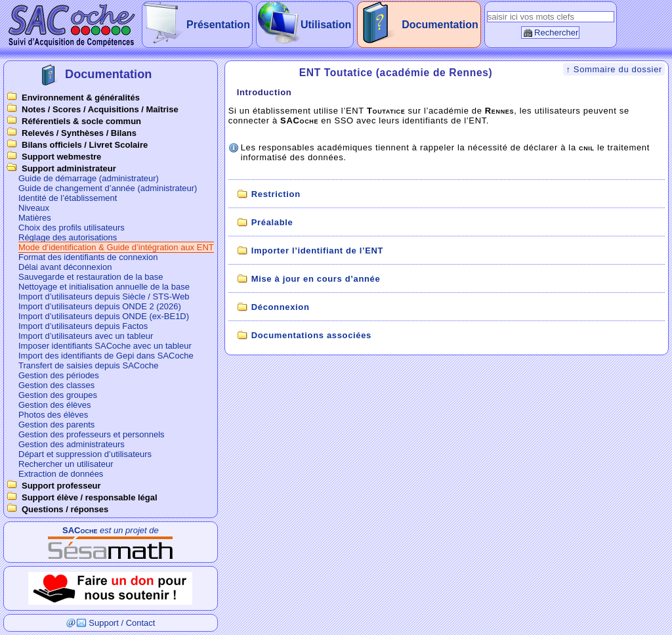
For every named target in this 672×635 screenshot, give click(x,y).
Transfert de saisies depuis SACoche (88, 365)
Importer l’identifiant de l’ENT (317, 251)
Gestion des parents (56, 425)
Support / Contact (122, 623)
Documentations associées (311, 335)
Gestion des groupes (58, 395)
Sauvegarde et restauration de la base (91, 277)
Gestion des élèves (55, 405)
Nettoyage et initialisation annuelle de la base (104, 287)
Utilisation (326, 25)
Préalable (272, 222)
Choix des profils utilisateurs (72, 228)
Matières (35, 218)
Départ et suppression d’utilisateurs (85, 454)
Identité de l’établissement (68, 198)
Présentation (218, 25)
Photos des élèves (53, 415)
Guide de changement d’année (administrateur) (108, 188)
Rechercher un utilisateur (66, 464)
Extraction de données (61, 474)
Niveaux (34, 208)
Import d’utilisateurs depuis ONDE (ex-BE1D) (104, 316)
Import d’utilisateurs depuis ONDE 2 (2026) (100, 306)
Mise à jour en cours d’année (316, 279)
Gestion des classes (56, 385)
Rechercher (556, 33)
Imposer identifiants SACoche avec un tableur (105, 346)
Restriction (276, 194)
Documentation (440, 25)
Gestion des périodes (59, 375)
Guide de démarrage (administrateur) (89, 178)
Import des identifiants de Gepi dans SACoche (106, 356)
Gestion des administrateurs (72, 444)
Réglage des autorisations (68, 237)
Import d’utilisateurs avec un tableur (86, 336)
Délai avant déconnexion (65, 267)
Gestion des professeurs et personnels (92, 434)
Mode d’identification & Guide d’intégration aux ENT (116, 247)
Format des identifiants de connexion (88, 257)
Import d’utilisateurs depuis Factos (83, 326)
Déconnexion (281, 307)
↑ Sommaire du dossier (614, 69)
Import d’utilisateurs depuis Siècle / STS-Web (104, 296)
